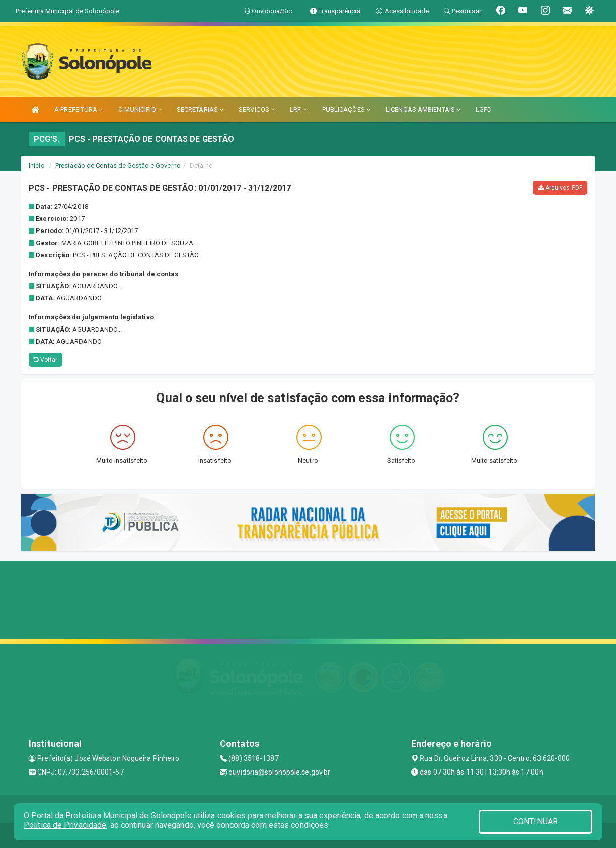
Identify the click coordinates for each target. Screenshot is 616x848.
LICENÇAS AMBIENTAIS (423, 109)
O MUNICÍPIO (140, 109)
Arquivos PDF (560, 188)
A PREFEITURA (79, 109)
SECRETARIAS (200, 109)
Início (37, 165)
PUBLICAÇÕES (346, 109)
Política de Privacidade (65, 825)
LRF (298, 109)
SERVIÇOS (257, 109)
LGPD (484, 109)
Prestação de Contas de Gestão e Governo (118, 165)
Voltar (46, 360)
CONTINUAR (535, 822)
